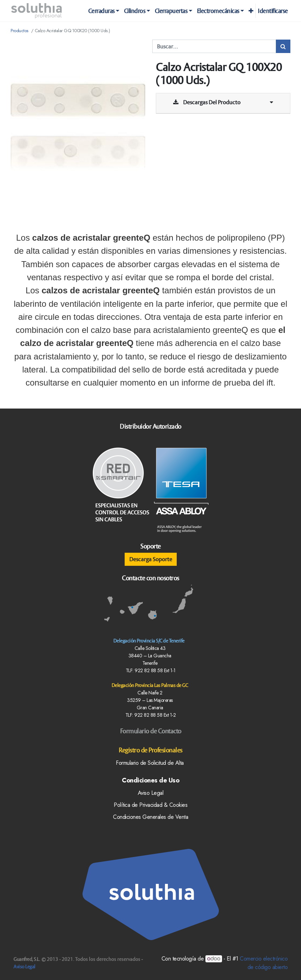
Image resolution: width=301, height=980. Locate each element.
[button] (251, 11)
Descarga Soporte (151, 559)
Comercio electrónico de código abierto (264, 963)
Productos (19, 31)
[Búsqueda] (283, 46)
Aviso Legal (24, 967)
